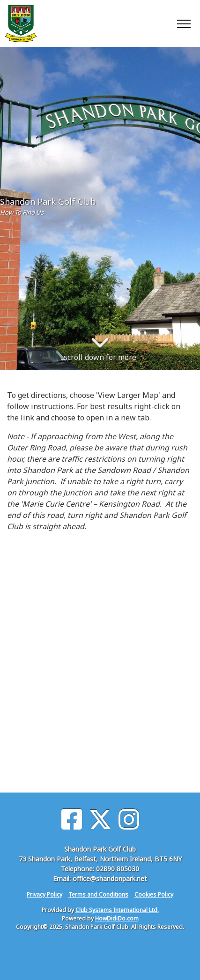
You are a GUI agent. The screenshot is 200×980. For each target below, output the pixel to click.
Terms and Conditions (98, 894)
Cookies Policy (154, 894)
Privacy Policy (44, 894)
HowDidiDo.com (117, 918)
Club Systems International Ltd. (117, 910)
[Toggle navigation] (183, 23)
